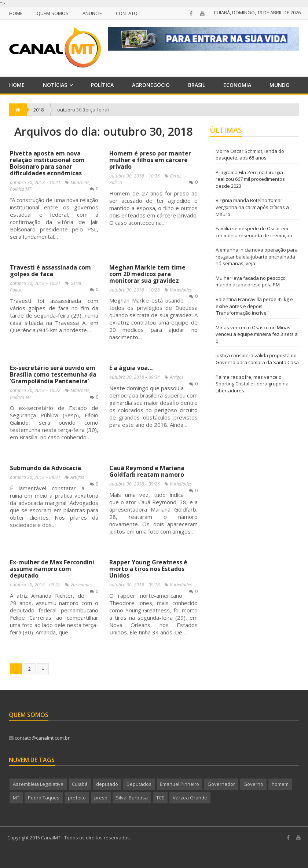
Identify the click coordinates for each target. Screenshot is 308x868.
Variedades (181, 290)
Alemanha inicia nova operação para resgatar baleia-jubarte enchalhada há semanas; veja (257, 257)
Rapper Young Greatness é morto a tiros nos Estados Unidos (148, 569)
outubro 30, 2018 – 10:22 (35, 390)
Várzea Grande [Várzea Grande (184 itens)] (190, 798)
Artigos (177, 377)
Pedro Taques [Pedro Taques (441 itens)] (44, 798)
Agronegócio (151, 85)
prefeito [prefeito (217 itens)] (77, 798)
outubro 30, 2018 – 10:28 (135, 290)
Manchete (80, 182)
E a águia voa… (131, 368)
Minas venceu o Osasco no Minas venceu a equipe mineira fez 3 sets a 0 (257, 334)
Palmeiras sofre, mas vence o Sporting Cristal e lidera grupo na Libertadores (252, 384)
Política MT (21, 189)
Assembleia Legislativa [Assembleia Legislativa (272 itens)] (38, 784)
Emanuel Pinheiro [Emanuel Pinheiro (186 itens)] (179, 784)
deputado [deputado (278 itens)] (107, 784)
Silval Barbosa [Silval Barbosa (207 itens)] (132, 798)
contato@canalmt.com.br (39, 738)
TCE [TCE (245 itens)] (160, 798)
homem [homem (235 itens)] (280, 784)
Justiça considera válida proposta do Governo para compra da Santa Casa (257, 359)
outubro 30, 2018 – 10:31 (35, 283)
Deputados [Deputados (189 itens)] (139, 784)
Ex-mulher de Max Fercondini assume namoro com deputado (52, 569)
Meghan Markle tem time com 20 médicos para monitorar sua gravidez (147, 274)
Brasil (197, 85)
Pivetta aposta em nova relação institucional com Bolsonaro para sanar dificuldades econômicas (47, 163)
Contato (127, 13)
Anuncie (92, 13)
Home (16, 13)
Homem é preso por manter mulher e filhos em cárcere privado (150, 160)
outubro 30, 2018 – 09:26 (135, 484)
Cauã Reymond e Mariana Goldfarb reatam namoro (147, 471)
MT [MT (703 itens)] (16, 798)
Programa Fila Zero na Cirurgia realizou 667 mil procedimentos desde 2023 (250, 179)
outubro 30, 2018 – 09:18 (135, 585)
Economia (237, 85)
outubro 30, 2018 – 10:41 (35, 182)
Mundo (280, 85)
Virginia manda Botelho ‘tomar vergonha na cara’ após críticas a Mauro (252, 207)
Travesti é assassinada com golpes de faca (50, 271)
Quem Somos (53, 13)
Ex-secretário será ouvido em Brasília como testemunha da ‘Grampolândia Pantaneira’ (53, 374)
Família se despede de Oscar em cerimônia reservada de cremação (254, 232)
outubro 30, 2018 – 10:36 (135, 176)
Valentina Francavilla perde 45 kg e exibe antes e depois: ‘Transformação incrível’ (254, 306)
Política (102, 85)
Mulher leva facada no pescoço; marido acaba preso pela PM (251, 281)
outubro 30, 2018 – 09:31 (35, 477)
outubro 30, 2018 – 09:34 (135, 377)
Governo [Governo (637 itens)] (253, 784)
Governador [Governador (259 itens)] (221, 784)
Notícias (55, 85)
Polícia (116, 182)
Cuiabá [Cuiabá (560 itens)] (80, 784)
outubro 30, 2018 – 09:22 (35, 585)
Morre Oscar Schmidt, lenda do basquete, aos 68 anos (250, 155)
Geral (175, 176)
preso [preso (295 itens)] (101, 798)
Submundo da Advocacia (45, 468)
